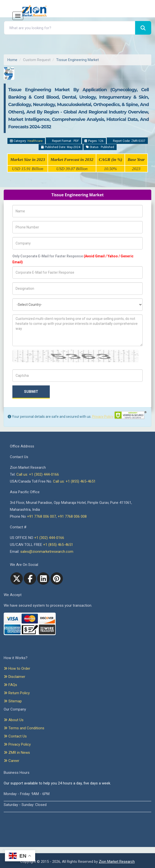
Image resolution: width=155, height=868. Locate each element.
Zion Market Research (117, 862)
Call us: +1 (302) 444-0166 (38, 474)
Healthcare (35, 141)
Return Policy (17, 693)
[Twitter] (17, 579)
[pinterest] (57, 579)
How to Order (17, 668)
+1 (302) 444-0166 (49, 538)
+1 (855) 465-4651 (58, 545)
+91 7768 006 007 (41, 516)
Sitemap (13, 701)
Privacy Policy (103, 417)
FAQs (10, 685)
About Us (14, 720)
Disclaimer (14, 677)
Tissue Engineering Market (77, 60)
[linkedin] (43, 579)
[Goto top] (3, 850)
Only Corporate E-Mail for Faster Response (73, 259)
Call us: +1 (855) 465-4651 (74, 481)
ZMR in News (17, 753)
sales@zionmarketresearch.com (47, 552)
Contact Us (15, 736)
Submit (31, 392)
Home (12, 60)
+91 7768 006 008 (72, 516)
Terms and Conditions (24, 728)
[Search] (143, 28)
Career (12, 761)
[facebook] (30, 579)
